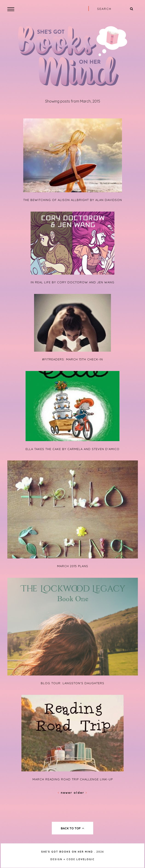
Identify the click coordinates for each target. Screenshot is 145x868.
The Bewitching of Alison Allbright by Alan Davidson (73, 200)
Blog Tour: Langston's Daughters (72, 683)
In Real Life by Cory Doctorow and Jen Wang (72, 282)
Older (80, 793)
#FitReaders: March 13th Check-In (72, 359)
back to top (73, 828)
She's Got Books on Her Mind (67, 852)
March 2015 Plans (73, 566)
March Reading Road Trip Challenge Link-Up (73, 779)
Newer (66, 793)
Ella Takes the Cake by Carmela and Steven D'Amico (72, 449)
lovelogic (86, 859)
